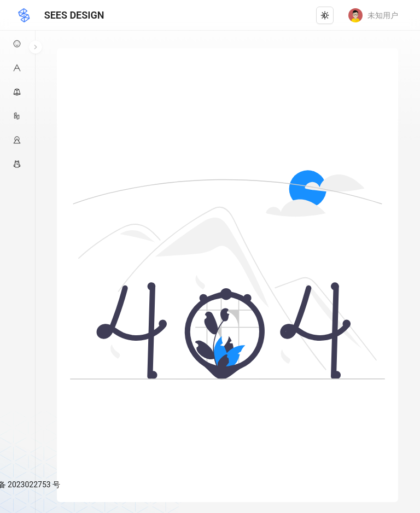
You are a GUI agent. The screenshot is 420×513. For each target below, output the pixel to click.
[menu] (17, 253)
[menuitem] (17, 44)
